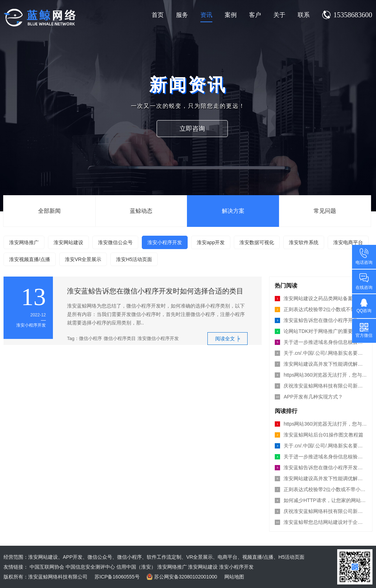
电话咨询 (364, 256)
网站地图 (234, 577)
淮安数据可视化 (257, 242)
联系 (304, 15)
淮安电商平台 (348, 242)
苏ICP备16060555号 (117, 577)
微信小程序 (90, 338)
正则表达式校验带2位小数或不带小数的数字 (321, 309)
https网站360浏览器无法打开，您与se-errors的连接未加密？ (321, 375)
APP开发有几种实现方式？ (309, 397)
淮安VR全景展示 (83, 259)
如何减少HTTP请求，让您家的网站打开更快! (321, 500)
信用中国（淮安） (136, 567)
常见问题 (325, 211)
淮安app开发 (211, 242)
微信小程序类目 (120, 338)
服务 (182, 15)
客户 (255, 15)
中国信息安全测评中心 (90, 567)
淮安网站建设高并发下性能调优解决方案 (321, 478)
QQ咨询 (364, 306)
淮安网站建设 (68, 242)
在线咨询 (364, 281)
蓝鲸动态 (141, 211)
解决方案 (233, 211)
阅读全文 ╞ (228, 339)
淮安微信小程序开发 (158, 338)
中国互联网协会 (47, 567)
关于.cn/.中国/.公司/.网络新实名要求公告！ (321, 446)
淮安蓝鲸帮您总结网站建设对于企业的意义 (321, 522)
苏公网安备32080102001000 (186, 577)
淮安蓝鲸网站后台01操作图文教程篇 (319, 435)
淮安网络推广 (24, 242)
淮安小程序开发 (165, 242)
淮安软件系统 (304, 242)
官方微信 (364, 330)
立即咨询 (195, 129)
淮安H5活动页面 (134, 259)
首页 (158, 15)
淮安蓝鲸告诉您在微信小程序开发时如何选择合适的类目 (155, 291)
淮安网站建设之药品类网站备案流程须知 (321, 298)
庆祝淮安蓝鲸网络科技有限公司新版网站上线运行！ (321, 386)
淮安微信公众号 (115, 242)
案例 (231, 15)
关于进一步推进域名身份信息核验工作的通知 (321, 457)
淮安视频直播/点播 (30, 259)
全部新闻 (49, 211)
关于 (279, 15)
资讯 (206, 15)
